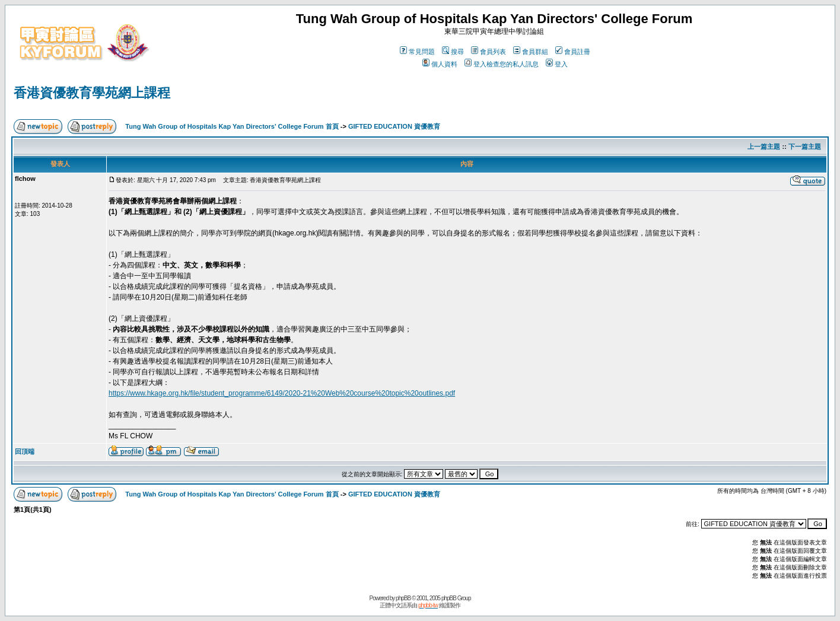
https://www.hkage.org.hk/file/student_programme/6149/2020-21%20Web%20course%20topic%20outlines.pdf (282, 393)
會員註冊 (573, 52)
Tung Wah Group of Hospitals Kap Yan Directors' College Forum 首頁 (232, 126)
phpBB (403, 598)
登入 (557, 64)
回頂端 (25, 451)
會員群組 (531, 52)
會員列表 (489, 52)
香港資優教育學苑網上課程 (92, 93)
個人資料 (440, 64)
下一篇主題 (805, 147)
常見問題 (417, 52)
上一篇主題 (764, 147)
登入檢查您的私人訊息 (502, 64)
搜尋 (453, 52)
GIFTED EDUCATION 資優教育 (394, 126)
